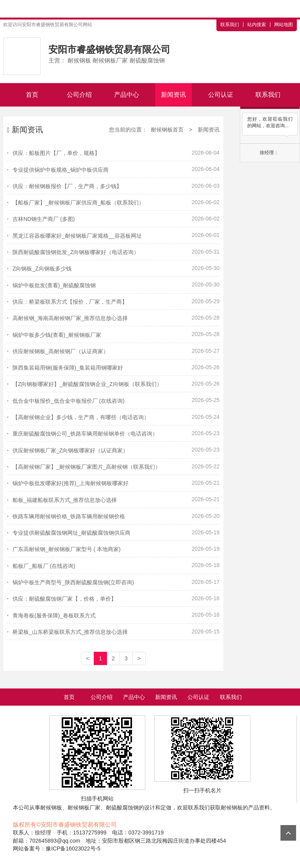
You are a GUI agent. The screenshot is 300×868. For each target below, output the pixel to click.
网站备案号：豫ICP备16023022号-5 (57, 848)
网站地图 (284, 25)
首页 (32, 95)
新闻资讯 (173, 95)
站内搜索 (257, 25)
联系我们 (230, 25)
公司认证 (221, 95)
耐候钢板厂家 (84, 808)
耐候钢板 (51, 808)
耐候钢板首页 (167, 130)
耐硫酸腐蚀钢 (122, 808)
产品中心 (127, 95)
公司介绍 (79, 95)
